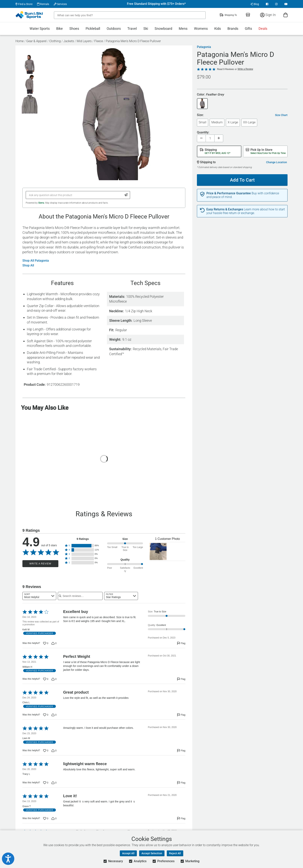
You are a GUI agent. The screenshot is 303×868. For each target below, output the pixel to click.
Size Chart (281, 115)
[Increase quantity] (219, 138)
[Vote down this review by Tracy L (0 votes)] (54, 783)
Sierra (41, 203)
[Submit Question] (126, 195)
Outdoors (114, 29)
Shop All (28, 265)
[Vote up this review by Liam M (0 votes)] (46, 751)
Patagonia (204, 47)
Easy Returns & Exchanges (225, 209)
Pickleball (93, 29)
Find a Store (24, 4)
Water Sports (40, 29)
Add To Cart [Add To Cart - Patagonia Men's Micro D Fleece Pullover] (241, 178)
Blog (255, 4)
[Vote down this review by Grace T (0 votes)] (54, 818)
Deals (263, 29)
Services (60, 4)
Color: (210, 95)
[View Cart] (286, 15)
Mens (183, 29)
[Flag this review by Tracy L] (181, 783)
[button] (83, 546)
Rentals (43, 4)
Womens (201, 29)
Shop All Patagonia (36, 261)
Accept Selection (152, 853)
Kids (218, 29)
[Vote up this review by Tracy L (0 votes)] (46, 783)
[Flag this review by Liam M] (181, 751)
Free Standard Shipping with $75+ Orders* (156, 4)
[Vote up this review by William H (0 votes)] (46, 679)
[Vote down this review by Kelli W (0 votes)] (54, 643)
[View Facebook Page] (267, 4)
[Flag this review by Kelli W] (181, 643)
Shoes (74, 29)
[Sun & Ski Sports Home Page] (29, 15)
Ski (146, 29)
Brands (233, 29)
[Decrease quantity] (201, 138)
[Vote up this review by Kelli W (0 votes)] (46, 643)
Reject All (175, 853)
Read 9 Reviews (225, 69)
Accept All (128, 853)
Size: (200, 115)
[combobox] (39, 596)
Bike (60, 29)
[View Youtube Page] (286, 4)
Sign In (268, 15)
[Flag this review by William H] (181, 679)
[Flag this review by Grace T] (181, 818)
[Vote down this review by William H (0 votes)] (54, 679)
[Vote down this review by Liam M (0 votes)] (54, 751)
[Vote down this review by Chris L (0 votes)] (54, 715)
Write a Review (40, 564)
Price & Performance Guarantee (229, 193)
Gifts (248, 29)
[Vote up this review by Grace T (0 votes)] (46, 818)
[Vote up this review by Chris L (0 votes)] (46, 715)
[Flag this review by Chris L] (181, 715)
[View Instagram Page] (276, 4)
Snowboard (163, 29)
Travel (132, 29)
